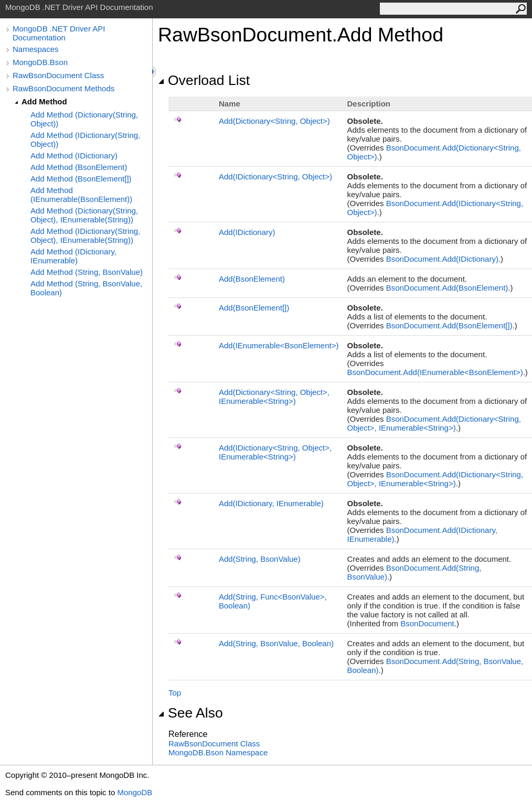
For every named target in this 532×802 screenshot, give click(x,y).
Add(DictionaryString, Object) (274, 121)
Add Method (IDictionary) (74, 156)
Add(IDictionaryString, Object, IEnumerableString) (275, 452)
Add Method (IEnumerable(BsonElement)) (81, 195)
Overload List (204, 80)
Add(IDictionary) (247, 232)
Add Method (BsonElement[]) (81, 179)
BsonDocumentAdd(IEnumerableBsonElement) (435, 372)
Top (175, 693)
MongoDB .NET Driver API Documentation (59, 33)
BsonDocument (427, 623)
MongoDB (135, 792)
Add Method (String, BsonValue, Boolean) (86, 288)
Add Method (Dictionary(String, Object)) (84, 119)
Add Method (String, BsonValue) (87, 272)
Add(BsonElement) (252, 279)
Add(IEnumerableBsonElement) (279, 345)
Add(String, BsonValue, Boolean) (276, 643)
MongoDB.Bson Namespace (218, 752)
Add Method (44, 101)
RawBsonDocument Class (58, 75)
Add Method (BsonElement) (79, 167)
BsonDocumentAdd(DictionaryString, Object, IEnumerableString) (434, 423)
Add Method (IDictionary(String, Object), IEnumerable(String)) (85, 236)
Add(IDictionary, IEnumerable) (271, 503)
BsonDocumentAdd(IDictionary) (442, 259)
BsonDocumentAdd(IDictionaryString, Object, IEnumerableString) (435, 479)
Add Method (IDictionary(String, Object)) (85, 140)
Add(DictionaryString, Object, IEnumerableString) (274, 397)
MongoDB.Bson (40, 62)
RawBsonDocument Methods (63, 88)
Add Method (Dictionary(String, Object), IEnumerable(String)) (84, 215)
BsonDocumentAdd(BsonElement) (447, 288)
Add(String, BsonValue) (260, 559)
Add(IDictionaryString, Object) (275, 177)
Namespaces (36, 49)
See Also (190, 713)
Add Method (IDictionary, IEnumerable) (73, 256)
